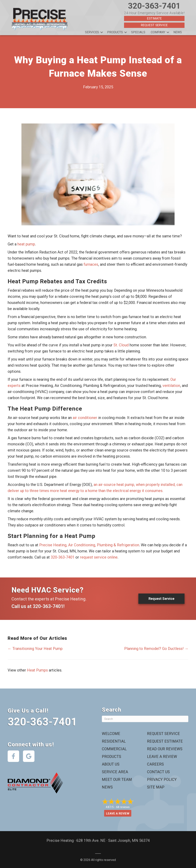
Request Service (154, 25)
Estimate (154, 18)
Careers (155, 764)
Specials (138, 32)
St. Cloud (121, 345)
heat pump (26, 244)
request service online (99, 557)
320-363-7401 (154, 6)
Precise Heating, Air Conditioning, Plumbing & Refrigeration (89, 545)
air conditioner (85, 417)
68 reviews (123, 807)
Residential (114, 741)
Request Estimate (165, 741)
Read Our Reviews (165, 749)
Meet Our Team (117, 779)
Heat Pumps (37, 670)
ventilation (171, 385)
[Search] (145, 719)
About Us (111, 764)
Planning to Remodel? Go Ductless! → (156, 648)
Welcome (111, 733)
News (178, 32)
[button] (102, 32)
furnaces (91, 264)
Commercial (114, 749)
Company (158, 32)
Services (92, 32)
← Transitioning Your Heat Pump (35, 648)
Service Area (115, 772)
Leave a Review (162, 756)
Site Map (156, 787)
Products (115, 32)
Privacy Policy (162, 779)
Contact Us (158, 772)
